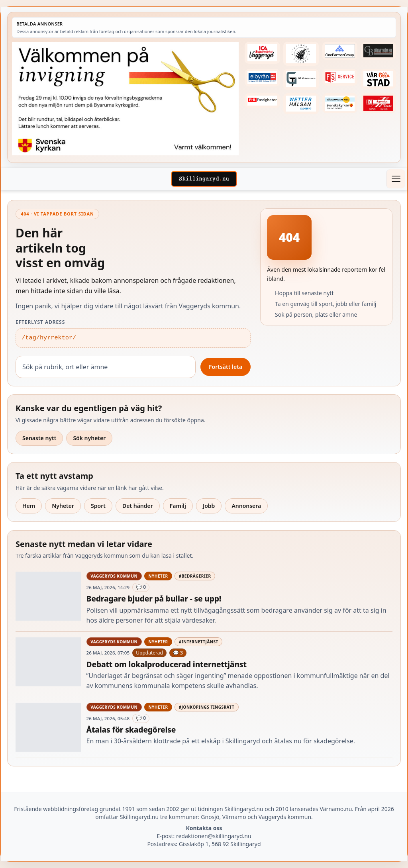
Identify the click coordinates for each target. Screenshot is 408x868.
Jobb (209, 506)
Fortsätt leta (226, 367)
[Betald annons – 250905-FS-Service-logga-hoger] (340, 77)
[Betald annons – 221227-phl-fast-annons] (262, 101)
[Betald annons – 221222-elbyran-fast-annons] (262, 78)
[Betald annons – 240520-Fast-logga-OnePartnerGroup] (340, 51)
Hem (29, 506)
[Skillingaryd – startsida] (204, 179)
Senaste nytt (39, 438)
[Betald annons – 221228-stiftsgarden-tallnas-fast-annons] (301, 54)
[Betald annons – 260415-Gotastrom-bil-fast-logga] (379, 51)
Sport (98, 506)
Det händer (138, 506)
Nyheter (63, 506)
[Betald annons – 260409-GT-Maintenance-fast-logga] (301, 79)
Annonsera (246, 506)
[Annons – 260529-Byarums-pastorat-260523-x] (125, 99)
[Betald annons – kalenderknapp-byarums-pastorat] (340, 103)
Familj (178, 506)
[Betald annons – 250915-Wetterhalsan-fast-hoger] (301, 104)
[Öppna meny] (396, 179)
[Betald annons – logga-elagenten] (379, 103)
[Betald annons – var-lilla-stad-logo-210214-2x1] (379, 79)
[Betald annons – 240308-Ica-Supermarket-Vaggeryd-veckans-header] (262, 53)
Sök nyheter (89, 438)
